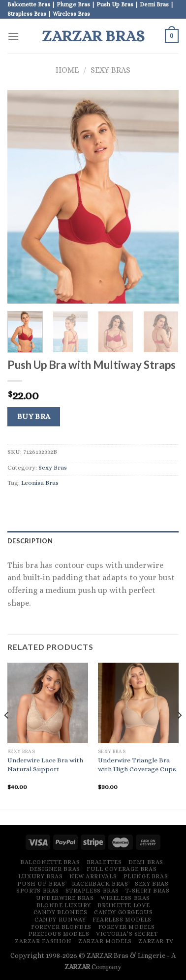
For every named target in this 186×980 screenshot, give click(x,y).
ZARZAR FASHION (43, 941)
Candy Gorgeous (124, 912)
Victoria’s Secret (127, 934)
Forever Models (127, 927)
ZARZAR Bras (93, 36)
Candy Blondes (61, 912)
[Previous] (7, 735)
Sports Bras (38, 891)
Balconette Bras (50, 862)
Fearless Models (122, 920)
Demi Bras (146, 862)
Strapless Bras (92, 891)
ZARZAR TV (156, 941)
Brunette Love (124, 905)
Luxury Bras (41, 876)
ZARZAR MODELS (105, 941)
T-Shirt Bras (147, 891)
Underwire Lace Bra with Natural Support (45, 765)
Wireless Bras (125, 898)
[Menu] (13, 36)
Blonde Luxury (64, 905)
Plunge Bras (146, 876)
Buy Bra (34, 417)
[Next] (179, 735)
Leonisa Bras (40, 483)
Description (30, 541)
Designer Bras (55, 869)
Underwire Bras (65, 898)
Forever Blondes (61, 927)
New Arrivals (93, 876)
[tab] (93, 541)
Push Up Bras (41, 884)
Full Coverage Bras (122, 869)
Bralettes (104, 862)
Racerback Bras (100, 884)
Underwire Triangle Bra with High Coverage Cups (137, 765)
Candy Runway (60, 920)
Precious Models (59, 934)
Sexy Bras (110, 70)
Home (67, 70)
